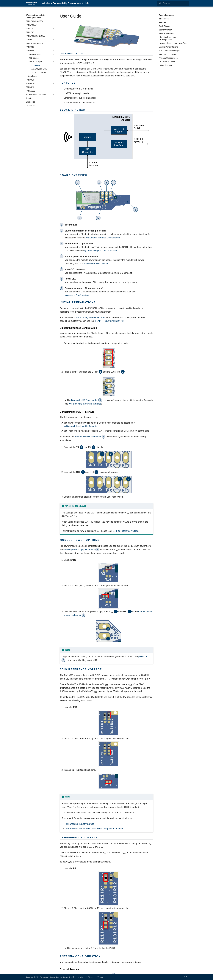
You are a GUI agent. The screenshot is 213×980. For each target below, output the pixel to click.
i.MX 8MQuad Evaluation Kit (91, 318)
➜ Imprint (80, 977)
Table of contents (166, 15)
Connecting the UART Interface (101, 251)
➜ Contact (99, 977)
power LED (144, 657)
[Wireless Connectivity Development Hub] (32, 3)
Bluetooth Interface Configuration (103, 238)
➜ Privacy (90, 977)
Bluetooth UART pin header (85, 400)
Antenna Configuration (77, 295)
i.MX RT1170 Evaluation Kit (109, 321)
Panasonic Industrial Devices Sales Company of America (94, 829)
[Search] (173, 3)
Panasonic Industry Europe (80, 824)
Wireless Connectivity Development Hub (36, 16)
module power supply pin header (79, 550)
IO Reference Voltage (127, 531)
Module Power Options (96, 264)
